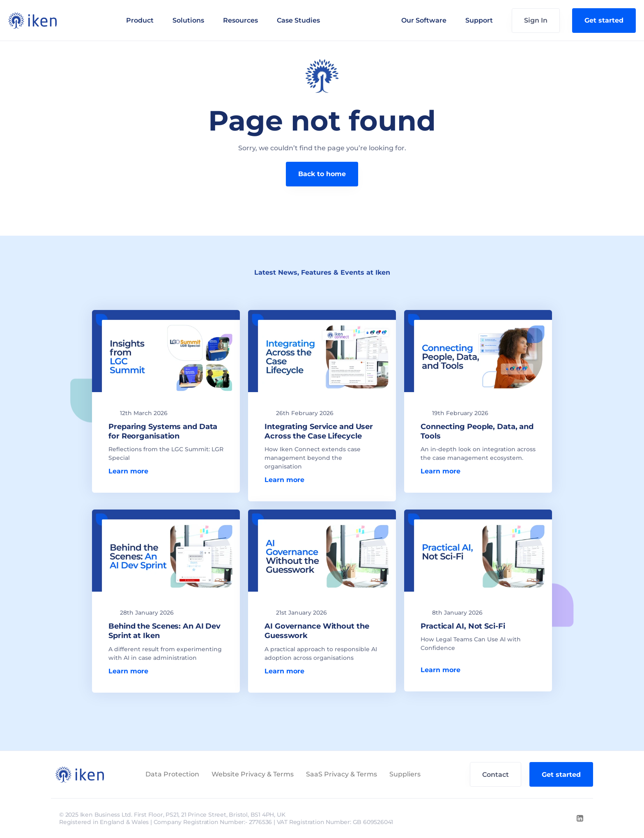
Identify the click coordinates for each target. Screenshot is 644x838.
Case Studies (298, 20)
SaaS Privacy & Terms (342, 774)
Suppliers (405, 774)
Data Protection (172, 774)
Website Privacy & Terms (253, 774)
